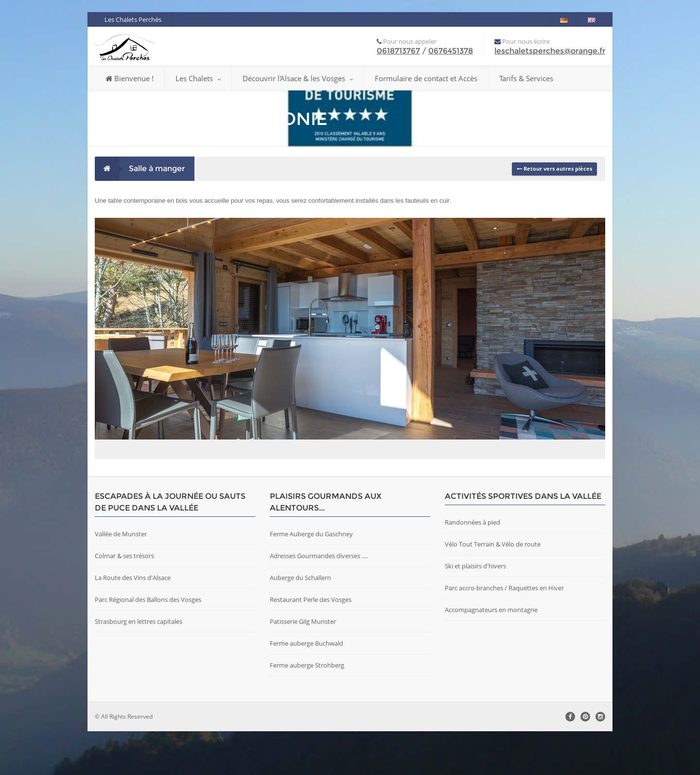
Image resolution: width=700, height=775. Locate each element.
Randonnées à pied (472, 566)
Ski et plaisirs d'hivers (475, 610)
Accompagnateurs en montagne (491, 653)
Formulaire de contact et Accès (426, 78)
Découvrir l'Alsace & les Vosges (298, 78)
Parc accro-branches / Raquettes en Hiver (504, 632)
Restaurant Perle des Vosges (311, 643)
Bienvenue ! (130, 78)
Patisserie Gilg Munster (303, 665)
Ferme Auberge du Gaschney (311, 578)
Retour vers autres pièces (554, 168)
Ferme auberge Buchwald (306, 687)
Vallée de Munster (121, 578)
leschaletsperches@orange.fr (550, 51)
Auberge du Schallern (300, 621)
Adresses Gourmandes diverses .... (319, 599)
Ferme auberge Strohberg (307, 709)
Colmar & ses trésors (124, 599)
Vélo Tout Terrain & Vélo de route (493, 588)
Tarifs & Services (526, 78)
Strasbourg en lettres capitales (139, 665)
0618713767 (398, 51)
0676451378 (451, 51)
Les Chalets (198, 78)
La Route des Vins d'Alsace (133, 621)
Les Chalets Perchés (133, 19)
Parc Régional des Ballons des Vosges (148, 643)
